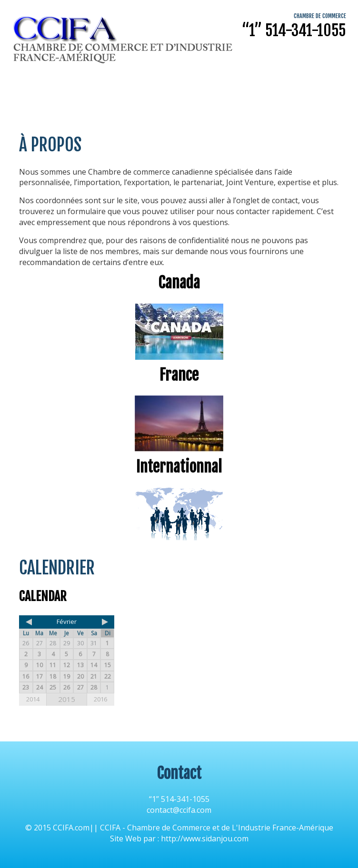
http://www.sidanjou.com (205, 838)
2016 (100, 699)
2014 (33, 699)
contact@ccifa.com (179, 810)
